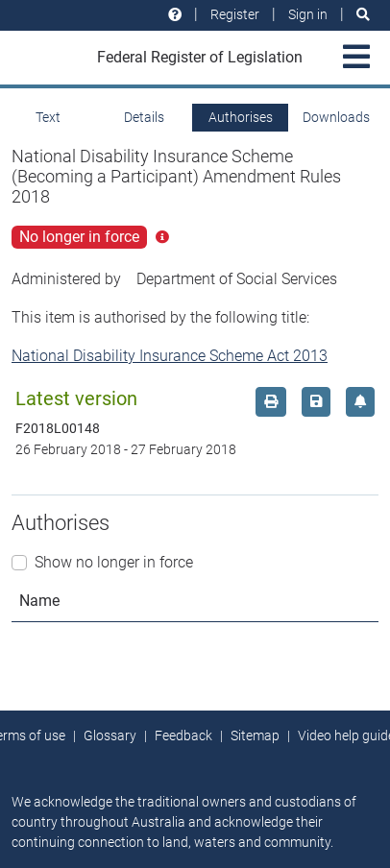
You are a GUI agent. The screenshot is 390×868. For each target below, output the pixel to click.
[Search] (363, 15)
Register (235, 14)
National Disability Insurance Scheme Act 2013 (170, 356)
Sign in (308, 14)
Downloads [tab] (336, 117)
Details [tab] (144, 117)
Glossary (110, 735)
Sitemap (255, 735)
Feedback (183, 735)
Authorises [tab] (241, 117)
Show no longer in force (114, 562)
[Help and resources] (175, 15)
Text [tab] (48, 117)
